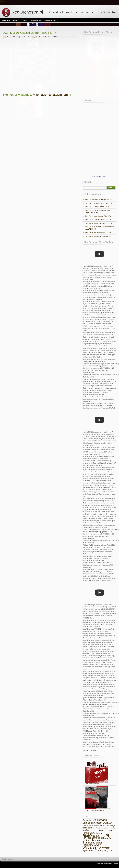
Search (111, 188)
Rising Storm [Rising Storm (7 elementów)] (108, 838)
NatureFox (116, 864)
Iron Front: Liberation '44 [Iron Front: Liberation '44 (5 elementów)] (101, 828)
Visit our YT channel (89, 750)
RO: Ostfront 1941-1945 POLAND (98, 799)
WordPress (107, 864)
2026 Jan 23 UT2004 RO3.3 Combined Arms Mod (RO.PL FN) (100, 228)
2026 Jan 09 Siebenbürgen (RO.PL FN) (98, 236)
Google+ (3, 1)
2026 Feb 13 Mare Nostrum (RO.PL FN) (98, 216)
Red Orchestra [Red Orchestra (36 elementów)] (95, 833)
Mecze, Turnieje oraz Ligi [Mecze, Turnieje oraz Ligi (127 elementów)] (97, 832)
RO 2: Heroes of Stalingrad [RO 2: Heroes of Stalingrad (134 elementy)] (93, 841)
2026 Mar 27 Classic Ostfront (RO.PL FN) (99, 203)
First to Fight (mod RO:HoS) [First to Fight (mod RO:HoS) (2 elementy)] (97, 826)
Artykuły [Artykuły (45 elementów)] (87, 820)
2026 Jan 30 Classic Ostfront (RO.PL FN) (99, 223)
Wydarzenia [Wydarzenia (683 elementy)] (92, 847)
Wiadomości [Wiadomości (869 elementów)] (92, 845)
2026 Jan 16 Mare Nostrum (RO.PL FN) (98, 233)
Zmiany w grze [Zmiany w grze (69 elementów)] (104, 850)
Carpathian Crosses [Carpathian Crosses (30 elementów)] (93, 823)
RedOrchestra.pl (22, 12)
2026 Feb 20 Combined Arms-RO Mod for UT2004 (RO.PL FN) (99, 211)
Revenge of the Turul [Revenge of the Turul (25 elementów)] (93, 838)
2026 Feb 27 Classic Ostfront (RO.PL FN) (99, 207)
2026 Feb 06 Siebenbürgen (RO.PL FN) (98, 220)
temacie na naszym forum (53, 95)
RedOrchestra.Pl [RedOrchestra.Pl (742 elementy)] (96, 836)
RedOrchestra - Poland (99, 177)
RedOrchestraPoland (96, 772)
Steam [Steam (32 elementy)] (99, 843)
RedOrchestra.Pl (41, 37)
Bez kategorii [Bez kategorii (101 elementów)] (100, 820)
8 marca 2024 (11, 37)
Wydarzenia (59, 37)
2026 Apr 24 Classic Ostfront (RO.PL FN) (99, 200)
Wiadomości (51, 37)
